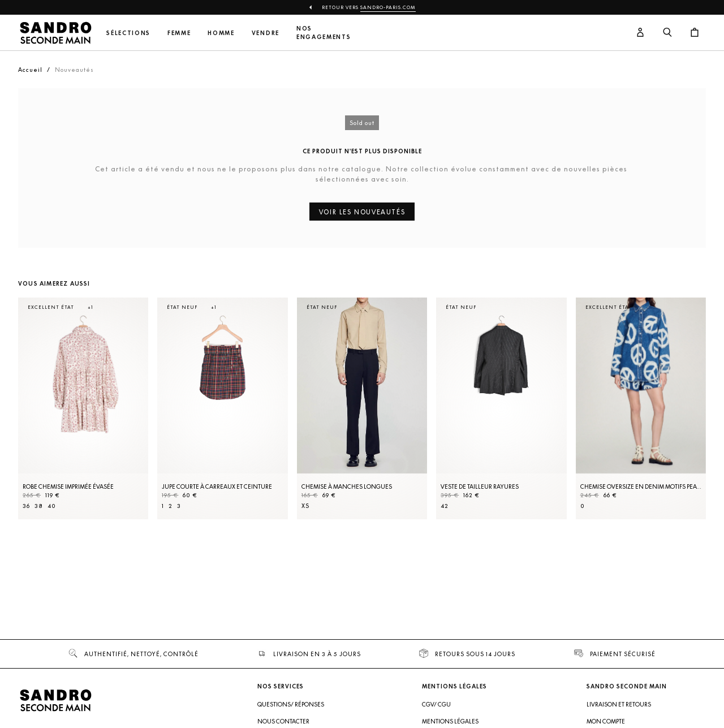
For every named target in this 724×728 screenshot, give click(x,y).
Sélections (128, 33)
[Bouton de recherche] (667, 33)
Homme (221, 33)
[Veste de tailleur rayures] (501, 408)
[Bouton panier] (695, 33)
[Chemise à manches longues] (362, 408)
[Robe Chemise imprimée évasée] (83, 408)
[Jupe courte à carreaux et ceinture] (222, 408)
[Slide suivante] (683, 420)
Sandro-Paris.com (388, 7)
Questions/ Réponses (291, 704)
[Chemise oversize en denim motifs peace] (641, 408)
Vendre (266, 33)
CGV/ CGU (436, 704)
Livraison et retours (619, 704)
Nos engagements (324, 33)
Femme (179, 33)
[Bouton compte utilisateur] (640, 33)
